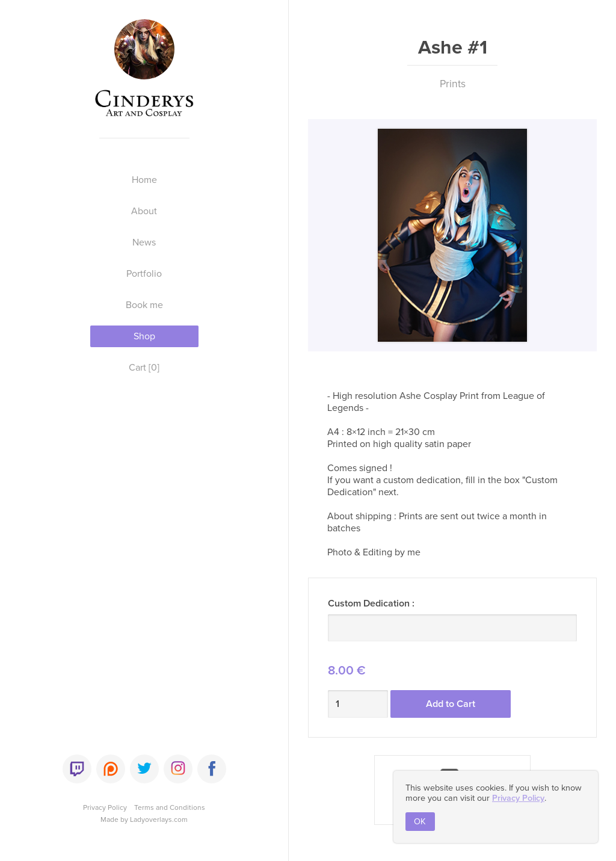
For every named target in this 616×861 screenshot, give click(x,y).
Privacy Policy (105, 807)
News (144, 242)
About (144, 211)
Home (144, 180)
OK (420, 822)
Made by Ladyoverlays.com (144, 819)
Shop (144, 336)
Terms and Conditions (170, 807)
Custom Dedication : (371, 603)
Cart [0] (144, 368)
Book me (144, 305)
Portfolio (144, 274)
